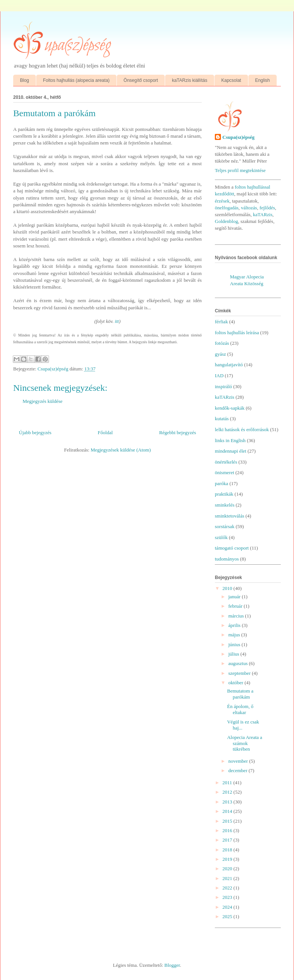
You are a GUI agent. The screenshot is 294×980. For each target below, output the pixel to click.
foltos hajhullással (253, 187)
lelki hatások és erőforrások (242, 429)
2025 (228, 916)
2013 (228, 802)
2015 (228, 821)
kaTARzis (263, 214)
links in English (230, 440)
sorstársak (225, 526)
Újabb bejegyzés (35, 432)
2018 (228, 850)
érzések (222, 201)
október (237, 683)
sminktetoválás (230, 516)
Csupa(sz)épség (238, 137)
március (237, 616)
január (235, 597)
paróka (221, 483)
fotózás (222, 343)
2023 (228, 897)
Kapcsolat (231, 80)
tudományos (227, 559)
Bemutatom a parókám (240, 694)
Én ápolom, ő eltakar (240, 709)
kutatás (222, 419)
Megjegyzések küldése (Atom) (121, 450)
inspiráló (224, 386)
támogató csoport (232, 548)
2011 (228, 783)
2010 (228, 588)
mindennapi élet (230, 451)
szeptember (240, 673)
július (234, 654)
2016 (228, 830)
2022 (228, 888)
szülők (221, 537)
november (239, 761)
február (236, 606)
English (263, 80)
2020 (228, 869)
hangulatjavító (229, 365)
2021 (228, 878)
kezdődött (224, 194)
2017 (228, 840)
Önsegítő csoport (141, 80)
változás (249, 208)
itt (117, 321)
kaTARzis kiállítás (190, 80)
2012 (228, 792)
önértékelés (226, 462)
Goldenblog (226, 221)
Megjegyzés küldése (43, 401)
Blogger (172, 965)
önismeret (224, 472)
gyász (220, 354)
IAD (219, 376)
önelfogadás (227, 208)
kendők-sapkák (230, 408)
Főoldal (105, 432)
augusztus (239, 663)
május (235, 635)
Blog (24, 80)
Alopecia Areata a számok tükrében (244, 743)
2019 (228, 859)
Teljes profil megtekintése (240, 170)
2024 (228, 907)
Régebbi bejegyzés (178, 432)
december (239, 770)
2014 (228, 811)
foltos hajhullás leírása (237, 333)
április (235, 625)
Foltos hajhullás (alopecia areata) (76, 80)
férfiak (221, 322)
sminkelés (225, 505)
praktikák (224, 494)
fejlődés (267, 208)
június (235, 644)
